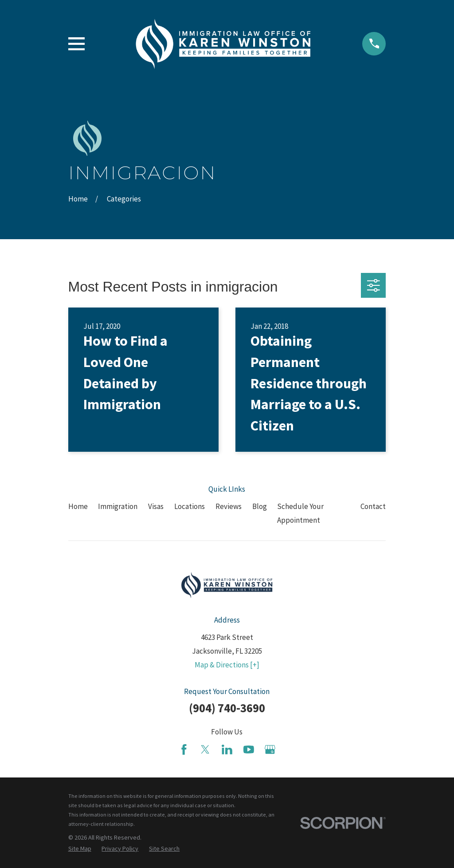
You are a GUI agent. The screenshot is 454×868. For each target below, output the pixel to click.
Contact (373, 506)
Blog (260, 506)
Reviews (229, 506)
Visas (156, 506)
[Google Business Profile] (270, 750)
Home (78, 506)
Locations (190, 506)
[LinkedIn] (227, 750)
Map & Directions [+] (227, 665)
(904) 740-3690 (227, 708)
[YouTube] (249, 750)
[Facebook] (184, 750)
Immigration (118, 506)
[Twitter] (205, 750)
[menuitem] (80, 849)
